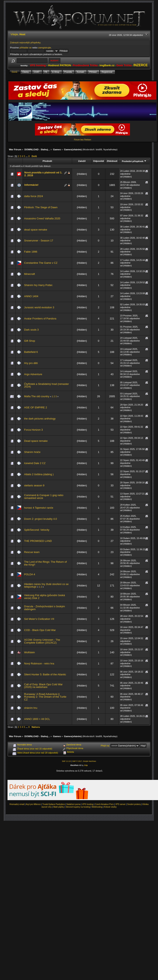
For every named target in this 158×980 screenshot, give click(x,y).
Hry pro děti (31, 363)
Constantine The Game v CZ (41, 263)
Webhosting (97, 807)
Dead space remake (36, 441)
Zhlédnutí (112, 161)
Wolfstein (30, 652)
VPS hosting (88, 804)
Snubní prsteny (134, 804)
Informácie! (31, 185)
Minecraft (30, 274)
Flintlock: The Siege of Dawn (41, 207)
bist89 (99, 149)
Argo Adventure (33, 374)
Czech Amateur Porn (104, 804)
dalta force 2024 (34, 196)
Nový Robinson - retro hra (39, 663)
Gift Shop (30, 341)
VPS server (121, 804)
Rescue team (32, 552)
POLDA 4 (30, 574)
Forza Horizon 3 (34, 430)
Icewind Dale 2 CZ (35, 463)
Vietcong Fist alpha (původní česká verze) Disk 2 (45, 597)
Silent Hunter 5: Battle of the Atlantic (45, 674)
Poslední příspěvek (134, 161)
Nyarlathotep (110, 149)
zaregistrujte (45, 48)
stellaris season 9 (34, 485)
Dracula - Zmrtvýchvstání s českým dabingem (45, 608)
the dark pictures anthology (40, 419)
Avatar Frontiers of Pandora (40, 319)
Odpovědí (98, 161)
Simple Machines (89, 761)
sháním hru (31, 708)
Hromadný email (17, 804)
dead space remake (36, 230)
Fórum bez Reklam (82, 140)
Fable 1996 (31, 252)
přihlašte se (25, 48)
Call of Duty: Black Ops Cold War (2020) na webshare (43, 686)
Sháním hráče (32, 452)
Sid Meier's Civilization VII (39, 619)
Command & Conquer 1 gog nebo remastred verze (44, 497)
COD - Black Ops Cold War (40, 630)
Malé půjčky (59, 807)
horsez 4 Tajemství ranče (39, 508)
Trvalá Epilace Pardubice (54, 804)
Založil (82, 161)
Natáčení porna (73, 804)
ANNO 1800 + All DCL (37, 719)
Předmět (47, 161)
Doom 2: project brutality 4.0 (41, 519)
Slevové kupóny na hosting (78, 807)
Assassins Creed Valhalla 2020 (42, 218)
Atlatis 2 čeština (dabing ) (39, 474)
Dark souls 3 (31, 330)
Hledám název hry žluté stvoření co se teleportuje (46, 586)
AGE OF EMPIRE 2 (36, 407)
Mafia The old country (37, 396)
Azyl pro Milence (33, 804)
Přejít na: (105, 746)
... (27, 156)
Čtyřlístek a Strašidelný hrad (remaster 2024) (47, 385)
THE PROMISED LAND (38, 541)
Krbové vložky (110, 807)
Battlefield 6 (31, 352)
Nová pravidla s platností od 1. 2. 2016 (43, 174)
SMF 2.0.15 (66, 761)
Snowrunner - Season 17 (39, 241)
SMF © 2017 (77, 761)
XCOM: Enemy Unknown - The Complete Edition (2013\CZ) (42, 641)
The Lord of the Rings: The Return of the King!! (45, 563)
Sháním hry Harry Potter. (39, 285)
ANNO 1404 (31, 296)
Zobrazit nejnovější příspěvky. (26, 42)
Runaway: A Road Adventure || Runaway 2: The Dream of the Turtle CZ (45, 697)
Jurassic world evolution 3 (39, 307)
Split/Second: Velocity (37, 530)
